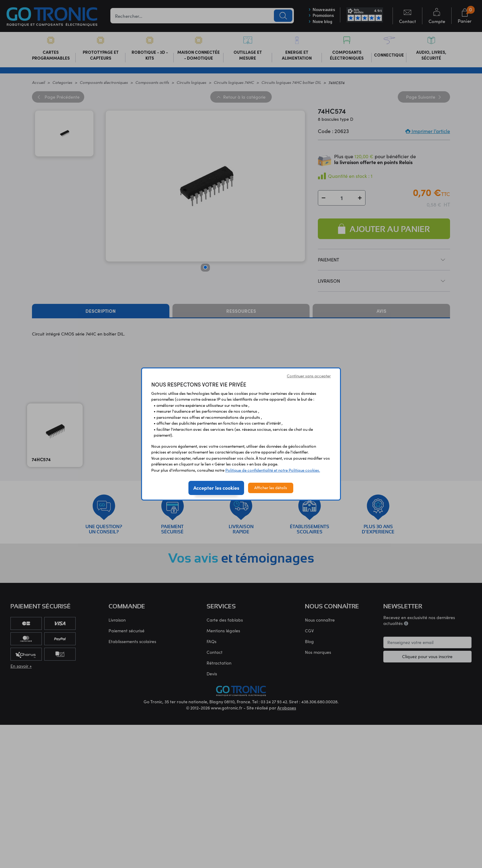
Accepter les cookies (216, 488)
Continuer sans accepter (309, 376)
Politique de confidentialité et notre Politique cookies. (273, 470)
